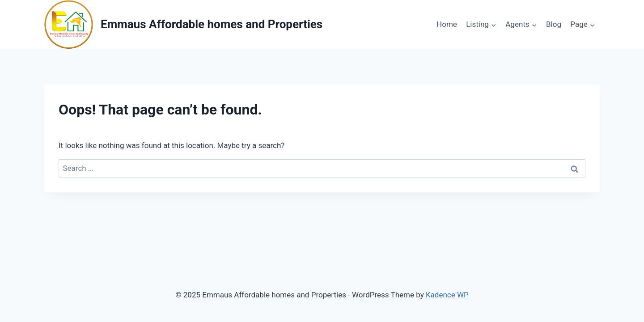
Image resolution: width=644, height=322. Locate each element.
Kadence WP (447, 295)
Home (447, 24)
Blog (554, 24)
